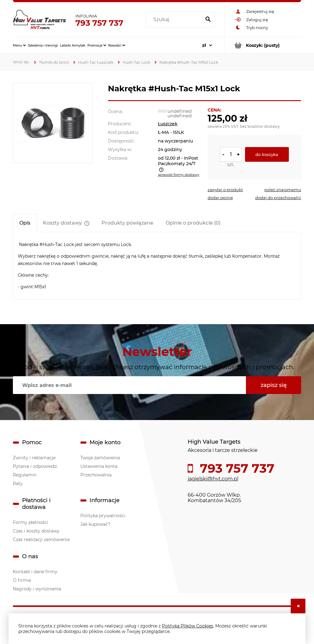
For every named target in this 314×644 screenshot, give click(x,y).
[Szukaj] (208, 20)
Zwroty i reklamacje (34, 458)
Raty (18, 483)
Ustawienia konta (99, 466)
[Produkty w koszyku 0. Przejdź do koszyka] (263, 45)
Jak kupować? (95, 524)
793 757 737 (99, 23)
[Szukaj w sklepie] (175, 20)
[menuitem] (19, 45)
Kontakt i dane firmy (35, 572)
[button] (225, 190)
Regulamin (25, 475)
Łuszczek (168, 124)
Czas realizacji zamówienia (41, 540)
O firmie (22, 580)
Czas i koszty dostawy (36, 531)
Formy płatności (31, 522)
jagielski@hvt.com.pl (213, 479)
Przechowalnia (96, 475)
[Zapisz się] (274, 385)
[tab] (25, 223)
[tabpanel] (157, 266)
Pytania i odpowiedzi (35, 466)
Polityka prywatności (103, 516)
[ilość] (231, 154)
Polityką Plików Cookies (188, 626)
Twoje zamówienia (100, 458)
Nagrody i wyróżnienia (37, 589)
